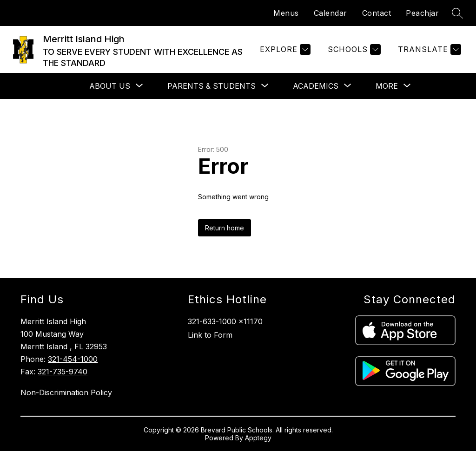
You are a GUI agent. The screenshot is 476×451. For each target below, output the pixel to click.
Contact (377, 13)
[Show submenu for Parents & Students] (212, 86)
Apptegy (258, 438)
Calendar (331, 13)
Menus (286, 13)
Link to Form (210, 335)
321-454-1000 (73, 359)
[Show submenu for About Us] (110, 86)
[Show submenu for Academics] (316, 86)
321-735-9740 (63, 372)
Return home (225, 228)
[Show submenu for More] (387, 86)
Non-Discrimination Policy (66, 392)
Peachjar (422, 13)
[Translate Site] (428, 49)
